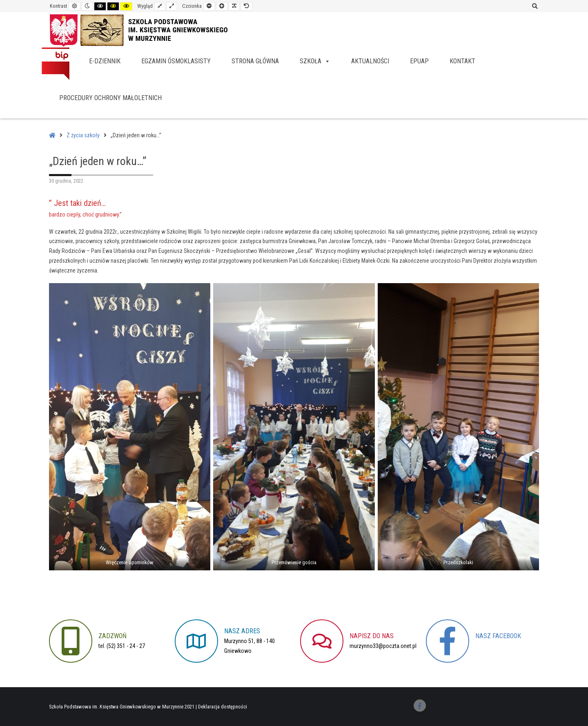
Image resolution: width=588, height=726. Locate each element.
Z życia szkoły (83, 135)
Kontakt (462, 61)
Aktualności (370, 61)
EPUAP (419, 61)
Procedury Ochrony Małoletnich (110, 98)
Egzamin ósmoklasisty (176, 61)
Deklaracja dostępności (223, 707)
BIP (56, 63)
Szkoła (315, 61)
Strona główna (255, 61)
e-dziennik (105, 61)
